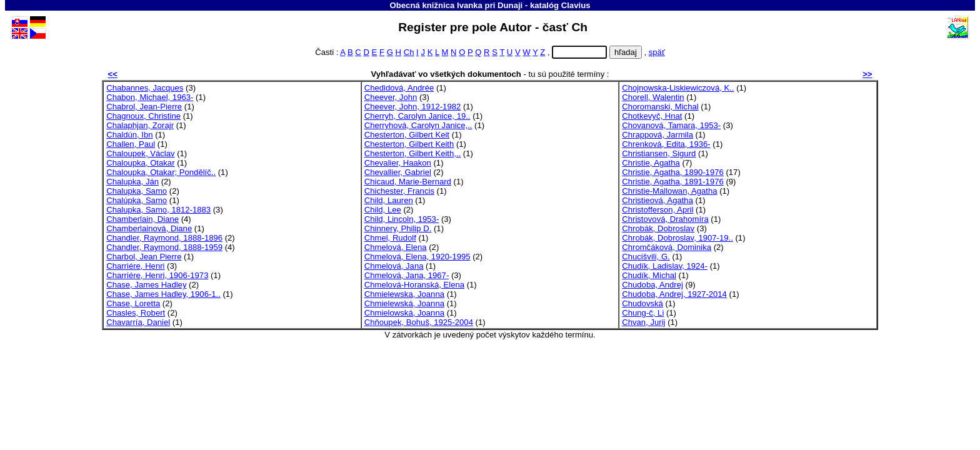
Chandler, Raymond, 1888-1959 (164, 247)
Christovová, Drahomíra (665, 219)
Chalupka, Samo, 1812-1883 (158, 210)
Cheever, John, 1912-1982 (413, 107)
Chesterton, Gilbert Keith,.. (412, 153)
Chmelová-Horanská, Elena (414, 285)
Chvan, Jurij (643, 322)
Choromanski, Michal (660, 107)
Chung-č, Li (643, 313)
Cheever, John (391, 97)
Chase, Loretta (133, 303)
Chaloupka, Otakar (140, 163)
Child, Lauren (389, 200)
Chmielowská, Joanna (404, 313)
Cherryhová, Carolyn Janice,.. (418, 125)
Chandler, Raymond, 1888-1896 (164, 238)
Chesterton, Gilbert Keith (409, 144)
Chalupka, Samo (137, 191)
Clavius (576, 5)
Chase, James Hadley (146, 285)
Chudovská (642, 303)
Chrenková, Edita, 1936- (666, 144)
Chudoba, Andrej (652, 285)
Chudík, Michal (649, 275)
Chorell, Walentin (653, 97)
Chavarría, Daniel (138, 322)
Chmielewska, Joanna (404, 294)
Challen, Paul (131, 144)
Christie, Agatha (651, 163)
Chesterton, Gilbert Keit (407, 135)
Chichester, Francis (399, 191)
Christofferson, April (657, 210)
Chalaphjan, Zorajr (140, 125)
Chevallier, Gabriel (398, 172)
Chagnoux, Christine (143, 116)
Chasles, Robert (136, 313)
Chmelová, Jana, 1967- (407, 275)
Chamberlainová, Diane (149, 228)
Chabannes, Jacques (145, 88)
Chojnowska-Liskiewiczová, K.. (678, 88)
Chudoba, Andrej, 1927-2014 (674, 294)
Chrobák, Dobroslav (658, 228)
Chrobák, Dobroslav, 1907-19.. (677, 238)
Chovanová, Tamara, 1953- (671, 125)
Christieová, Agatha (657, 200)
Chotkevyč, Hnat (652, 116)
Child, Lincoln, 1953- (402, 219)
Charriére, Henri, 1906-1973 (157, 275)
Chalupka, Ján (132, 182)
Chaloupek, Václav (140, 153)
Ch (409, 52)
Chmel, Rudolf (390, 238)
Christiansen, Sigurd (659, 153)
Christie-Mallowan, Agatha (669, 191)
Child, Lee (383, 210)
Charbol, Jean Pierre (144, 257)
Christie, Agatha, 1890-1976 (673, 172)
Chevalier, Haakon (398, 163)
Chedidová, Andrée (399, 88)
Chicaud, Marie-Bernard (408, 182)
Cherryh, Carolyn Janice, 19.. (417, 116)
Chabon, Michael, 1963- (150, 97)
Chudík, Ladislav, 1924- (665, 266)
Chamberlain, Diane (142, 219)
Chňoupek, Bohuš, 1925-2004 (419, 322)
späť (657, 52)
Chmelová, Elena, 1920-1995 (417, 257)
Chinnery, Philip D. (398, 228)
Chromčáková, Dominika (667, 247)
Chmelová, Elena (396, 247)
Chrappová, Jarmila (657, 135)
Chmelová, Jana (394, 266)
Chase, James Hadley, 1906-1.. (163, 294)
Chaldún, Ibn (129, 135)
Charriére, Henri (135, 266)
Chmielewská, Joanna (404, 303)
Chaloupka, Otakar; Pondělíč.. (161, 172)
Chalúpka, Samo (137, 200)
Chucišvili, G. (646, 257)
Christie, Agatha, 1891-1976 (673, 182)
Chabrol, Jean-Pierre (144, 107)
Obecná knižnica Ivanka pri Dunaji (457, 5)
